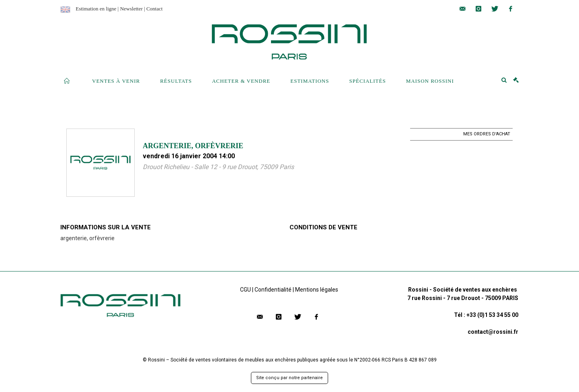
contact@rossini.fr (493, 332)
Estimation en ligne (96, 9)
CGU (245, 290)
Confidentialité (273, 290)
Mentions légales (317, 290)
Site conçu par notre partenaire (289, 378)
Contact (154, 9)
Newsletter (131, 9)
